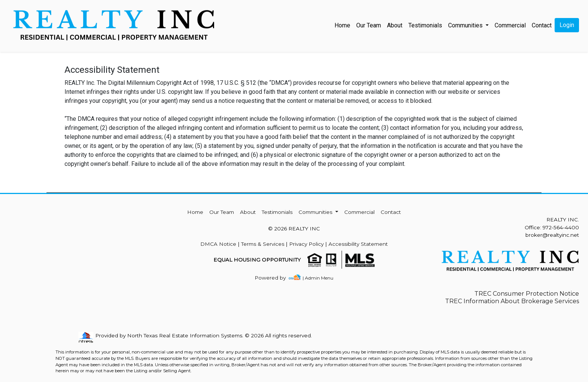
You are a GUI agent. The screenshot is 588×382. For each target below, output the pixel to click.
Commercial (510, 25)
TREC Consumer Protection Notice (527, 294)
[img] (275, 278)
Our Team (369, 25)
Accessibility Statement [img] (358, 244)
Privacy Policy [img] (306, 244)
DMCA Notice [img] (218, 244)
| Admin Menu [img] (318, 278)
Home (342, 25)
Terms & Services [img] (263, 244)
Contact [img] (542, 25)
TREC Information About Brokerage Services (512, 301)
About (395, 25)
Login (567, 25)
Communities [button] (466, 25)
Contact (391, 212)
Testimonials (425, 25)
